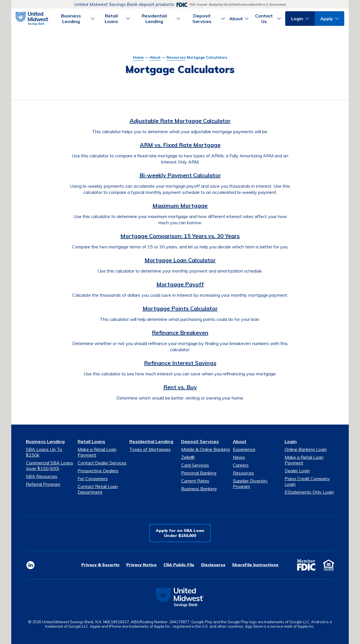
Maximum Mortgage (180, 206)
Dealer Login (297, 471)
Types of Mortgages (150, 449)
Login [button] (297, 19)
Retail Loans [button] (111, 19)
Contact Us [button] (264, 19)
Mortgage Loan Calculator (180, 260)
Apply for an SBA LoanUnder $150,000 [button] (180, 533)
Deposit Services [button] (202, 19)
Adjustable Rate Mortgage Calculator (180, 121)
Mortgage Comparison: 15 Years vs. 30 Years (180, 236)
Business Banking (199, 489)
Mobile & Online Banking (205, 449)
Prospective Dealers (98, 471)
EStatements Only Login (309, 492)
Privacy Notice (141, 565)
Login (291, 441)
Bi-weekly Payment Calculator (180, 175)
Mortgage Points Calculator (180, 308)
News (239, 457)
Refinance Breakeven (180, 333)
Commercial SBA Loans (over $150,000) (49, 466)
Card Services (195, 465)
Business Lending (45, 441)
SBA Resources (42, 476)
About (155, 57)
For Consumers (93, 479)
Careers (241, 465)
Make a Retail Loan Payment (97, 452)
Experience (244, 449)
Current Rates (195, 481)
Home (138, 57)
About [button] (236, 19)
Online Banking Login (306, 449)
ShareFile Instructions (255, 565)
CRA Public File (179, 565)
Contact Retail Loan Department (98, 489)
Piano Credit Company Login (307, 481)
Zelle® (188, 457)
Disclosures (213, 565)
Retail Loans (91, 441)
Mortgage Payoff (180, 284)
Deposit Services (200, 441)
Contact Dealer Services (102, 463)
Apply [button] (327, 19)
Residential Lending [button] (154, 19)
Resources (176, 57)
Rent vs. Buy (180, 387)
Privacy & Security (100, 565)
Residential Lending (151, 441)
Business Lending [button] (71, 19)
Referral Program (43, 484)
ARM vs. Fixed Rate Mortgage (180, 145)
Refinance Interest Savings (180, 363)
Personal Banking (199, 473)
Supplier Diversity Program (250, 484)
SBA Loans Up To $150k (44, 452)
